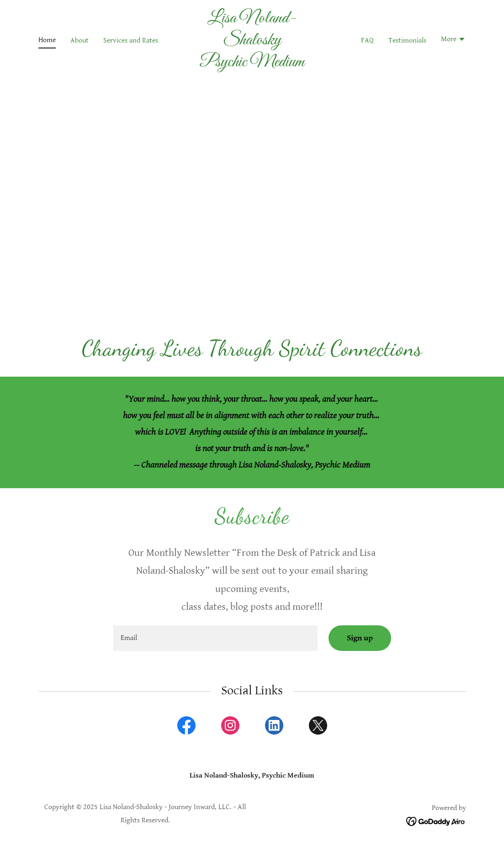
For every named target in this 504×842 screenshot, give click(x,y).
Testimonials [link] (407, 40)
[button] (453, 40)
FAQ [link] (367, 40)
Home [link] (47, 40)
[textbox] (215, 638)
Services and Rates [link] (131, 40)
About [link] (80, 40)
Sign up (360, 638)
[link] (252, 64)
